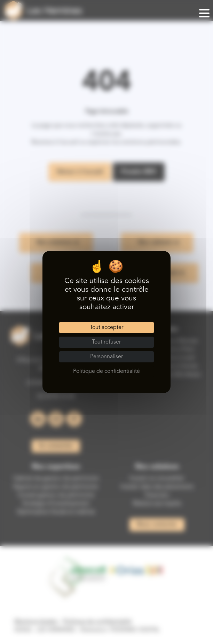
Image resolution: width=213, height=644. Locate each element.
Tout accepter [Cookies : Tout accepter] (106, 328)
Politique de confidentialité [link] (106, 371)
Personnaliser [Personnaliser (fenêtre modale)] (106, 357)
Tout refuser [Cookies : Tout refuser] (106, 342)
